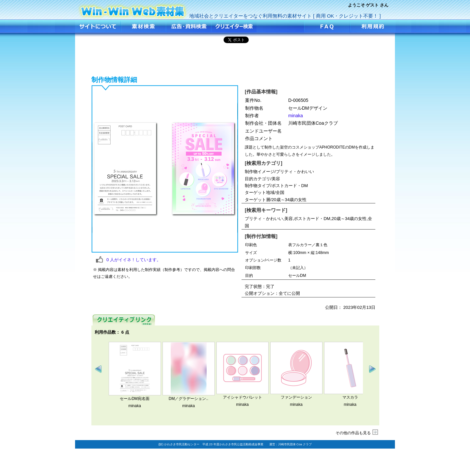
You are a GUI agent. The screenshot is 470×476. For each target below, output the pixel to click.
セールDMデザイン (133, 9)
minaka (296, 116)
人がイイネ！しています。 (134, 260)
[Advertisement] (235, 58)
